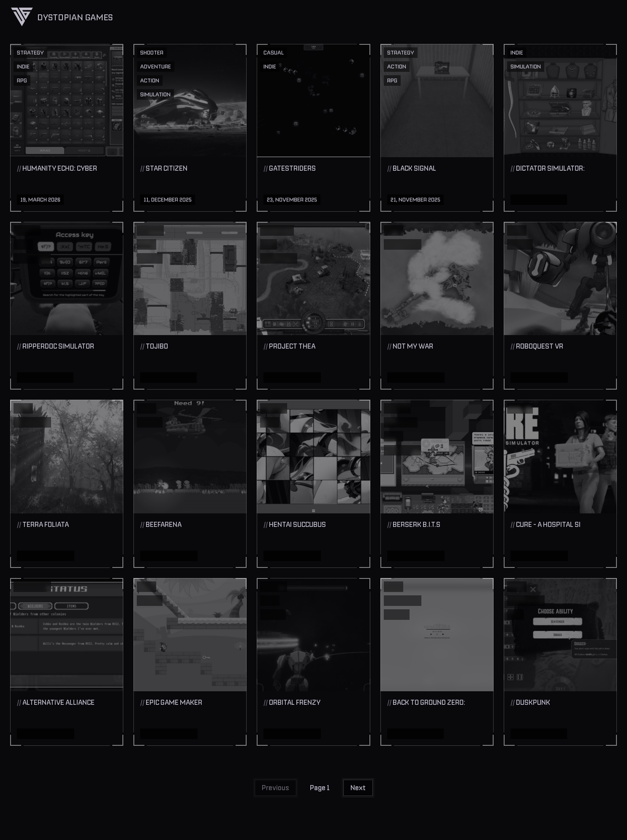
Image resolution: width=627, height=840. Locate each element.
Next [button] (358, 788)
